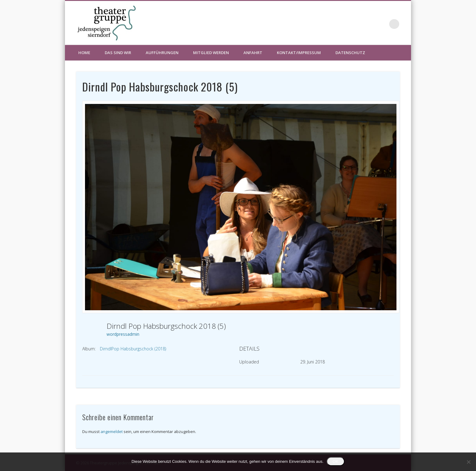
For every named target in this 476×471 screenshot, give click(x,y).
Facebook (382, 24)
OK (336, 461)
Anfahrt (253, 53)
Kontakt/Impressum (299, 53)
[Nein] (468, 462)
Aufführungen (162, 53)
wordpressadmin (123, 334)
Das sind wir (118, 53)
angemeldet (112, 431)
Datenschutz (350, 53)
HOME (84, 53)
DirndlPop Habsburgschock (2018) (133, 349)
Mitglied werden (211, 53)
